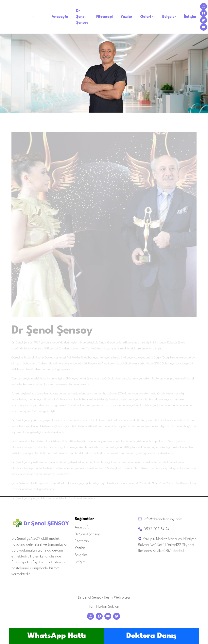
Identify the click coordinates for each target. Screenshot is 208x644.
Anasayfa (60, 17)
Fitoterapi (104, 17)
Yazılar (127, 17)
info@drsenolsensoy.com (163, 519)
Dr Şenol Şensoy (82, 17)
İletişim (190, 17)
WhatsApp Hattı (57, 636)
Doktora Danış (151, 636)
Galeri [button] (146, 17)
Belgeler (169, 17)
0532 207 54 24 (157, 529)
